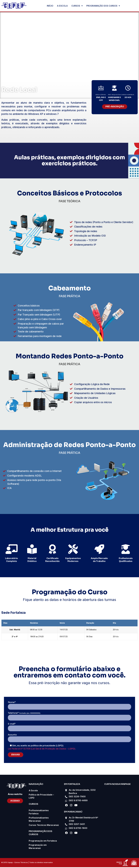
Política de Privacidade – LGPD (41, 797)
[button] (115, 107)
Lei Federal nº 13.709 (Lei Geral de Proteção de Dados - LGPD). (42, 750)
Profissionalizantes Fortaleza (39, 813)
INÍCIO (50, 6)
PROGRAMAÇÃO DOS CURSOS (103, 6)
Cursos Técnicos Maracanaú (44, 826)
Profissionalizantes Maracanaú (39, 820)
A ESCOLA (62, 6)
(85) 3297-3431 (77, 825)
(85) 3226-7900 (77, 797)
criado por (119, 864)
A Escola (33, 791)
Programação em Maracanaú (38, 847)
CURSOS (77, 6)
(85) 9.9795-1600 (78, 829)
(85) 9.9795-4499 (78, 801)
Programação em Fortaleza (43, 842)
